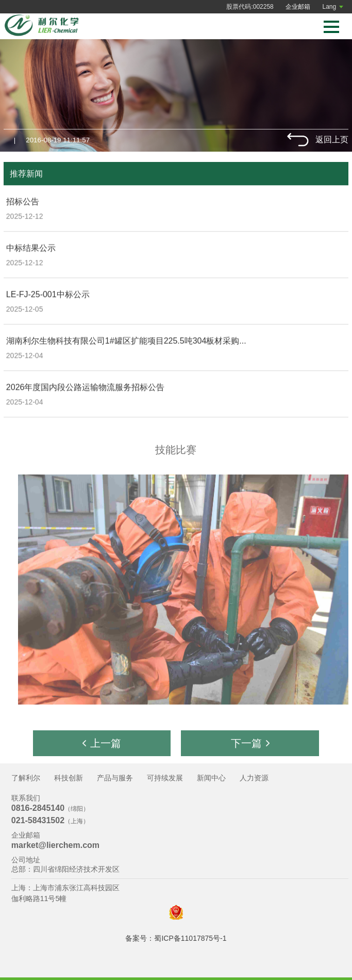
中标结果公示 (31, 248)
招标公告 (23, 202)
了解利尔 (26, 778)
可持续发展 (165, 778)
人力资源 (254, 778)
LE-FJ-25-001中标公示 (48, 295)
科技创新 (69, 778)
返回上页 (332, 140)
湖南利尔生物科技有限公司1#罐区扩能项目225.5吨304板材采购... (126, 341)
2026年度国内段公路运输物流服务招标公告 (86, 388)
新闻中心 (211, 778)
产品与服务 (115, 778)
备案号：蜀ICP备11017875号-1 (176, 938)
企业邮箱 (298, 7)
